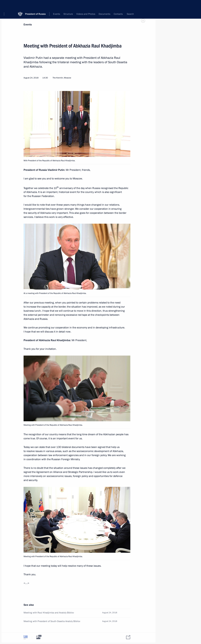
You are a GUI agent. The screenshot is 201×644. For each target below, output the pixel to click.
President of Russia (35, 5)
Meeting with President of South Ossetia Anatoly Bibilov (52, 621)
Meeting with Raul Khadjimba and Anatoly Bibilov (49, 613)
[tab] (26, 637)
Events (28, 25)
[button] (5, 5)
